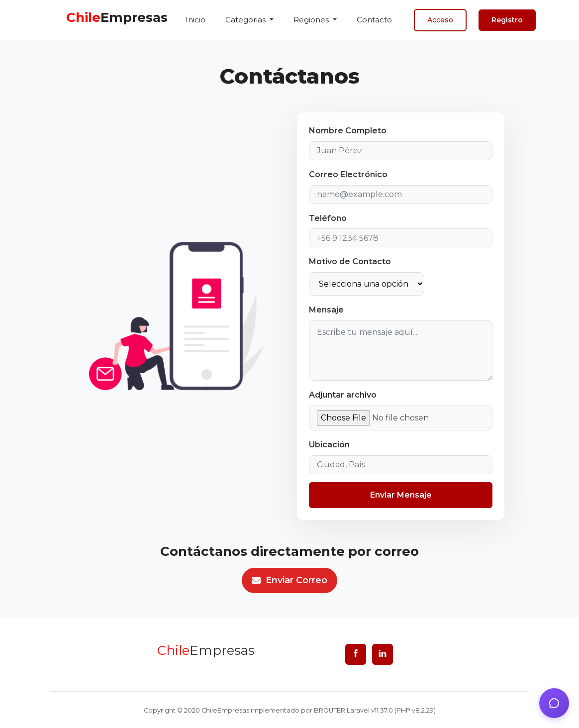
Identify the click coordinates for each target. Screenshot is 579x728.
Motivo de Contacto (350, 261)
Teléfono (328, 218)
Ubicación (329, 445)
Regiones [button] (312, 20)
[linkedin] (383, 654)
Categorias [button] (246, 20)
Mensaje (326, 310)
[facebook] (356, 654)
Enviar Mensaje (401, 495)
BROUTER (330, 710)
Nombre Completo (348, 131)
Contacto (374, 20)
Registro (507, 20)
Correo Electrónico (348, 174)
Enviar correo (289, 580)
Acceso (440, 20)
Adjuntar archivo (343, 395)
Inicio (195, 20)
